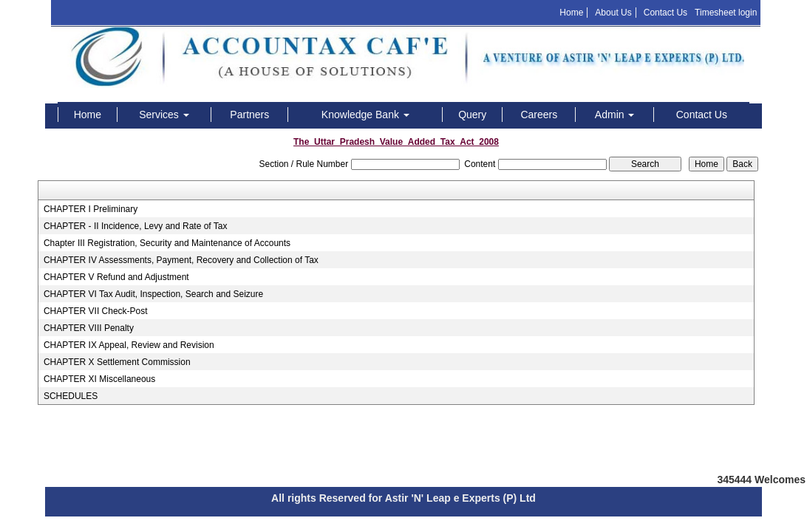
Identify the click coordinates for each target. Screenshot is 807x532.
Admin (615, 115)
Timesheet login (726, 13)
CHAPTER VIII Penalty (89, 328)
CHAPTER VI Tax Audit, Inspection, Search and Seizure (153, 294)
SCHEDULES (71, 396)
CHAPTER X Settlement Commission (117, 362)
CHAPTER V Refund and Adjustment (116, 277)
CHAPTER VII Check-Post (96, 311)
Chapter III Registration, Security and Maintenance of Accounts (167, 243)
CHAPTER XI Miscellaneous (99, 379)
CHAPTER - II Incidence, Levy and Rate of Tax (136, 226)
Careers (539, 115)
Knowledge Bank (365, 115)
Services (164, 115)
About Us (613, 13)
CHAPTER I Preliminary (91, 209)
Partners (249, 115)
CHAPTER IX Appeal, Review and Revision (129, 345)
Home (571, 13)
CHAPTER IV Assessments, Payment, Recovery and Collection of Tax (181, 260)
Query (472, 115)
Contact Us (665, 13)
